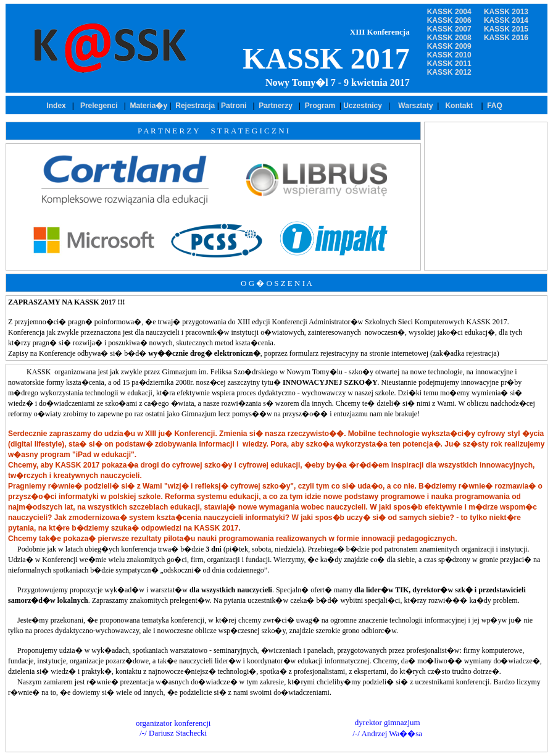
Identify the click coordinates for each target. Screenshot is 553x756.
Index (56, 106)
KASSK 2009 (449, 46)
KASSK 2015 (506, 29)
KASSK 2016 (506, 38)
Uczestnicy (364, 106)
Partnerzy (276, 106)
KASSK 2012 (449, 72)
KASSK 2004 (449, 12)
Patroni (234, 106)
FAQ (495, 106)
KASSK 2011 (449, 64)
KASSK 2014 (506, 20)
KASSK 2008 (449, 38)
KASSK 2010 (449, 55)
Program (322, 106)
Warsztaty (414, 106)
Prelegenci (99, 106)
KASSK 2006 (449, 20)
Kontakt (461, 106)
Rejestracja (196, 106)
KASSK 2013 (506, 12)
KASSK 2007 (449, 29)
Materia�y (148, 106)
